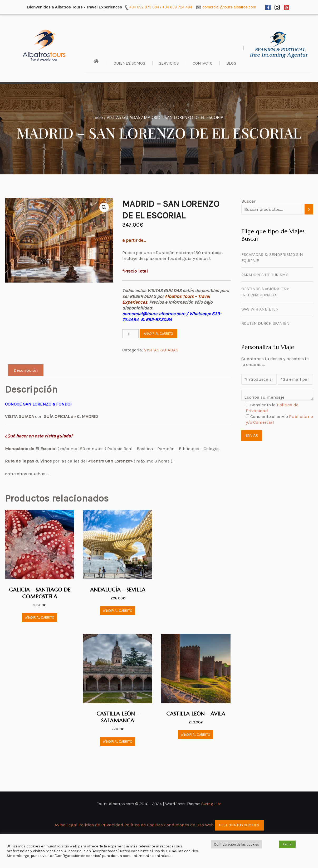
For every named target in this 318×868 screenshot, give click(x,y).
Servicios (169, 63)
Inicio (98, 117)
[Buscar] (309, 209)
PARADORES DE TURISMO (265, 275)
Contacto (203, 63)
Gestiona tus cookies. (239, 825)
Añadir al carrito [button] (40, 617)
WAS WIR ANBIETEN (260, 309)
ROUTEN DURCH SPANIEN (265, 323)
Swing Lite (211, 804)
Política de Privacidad (101, 825)
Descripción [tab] (26, 370)
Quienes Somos (129, 63)
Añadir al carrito (158, 334)
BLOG (231, 63)
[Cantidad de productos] (130, 334)
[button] (104, 207)
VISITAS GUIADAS (124, 117)
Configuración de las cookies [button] (236, 844)
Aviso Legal (67, 825)
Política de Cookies (144, 825)
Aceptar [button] (287, 844)
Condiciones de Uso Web (189, 825)
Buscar (248, 201)
